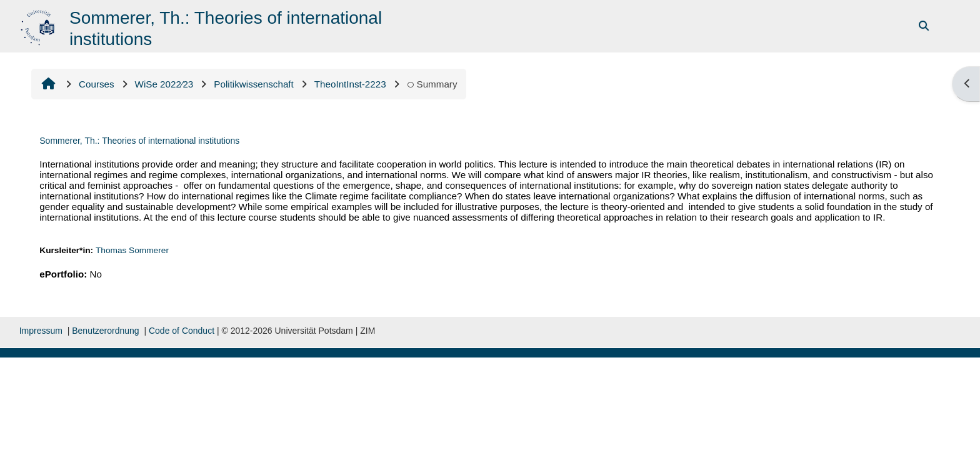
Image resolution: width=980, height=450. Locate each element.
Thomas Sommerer (132, 250)
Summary (432, 84)
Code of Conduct (182, 331)
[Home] (39, 25)
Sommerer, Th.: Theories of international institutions (139, 141)
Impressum (41, 331)
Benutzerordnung (105, 331)
